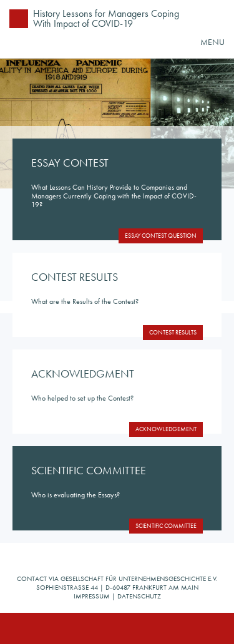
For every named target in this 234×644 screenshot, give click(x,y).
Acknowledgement (166, 429)
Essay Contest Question (161, 236)
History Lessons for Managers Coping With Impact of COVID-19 (106, 18)
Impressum (92, 596)
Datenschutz (139, 596)
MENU (212, 42)
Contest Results (173, 332)
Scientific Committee (166, 526)
